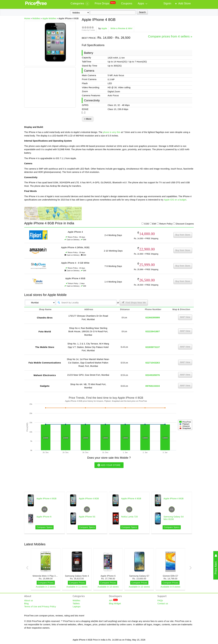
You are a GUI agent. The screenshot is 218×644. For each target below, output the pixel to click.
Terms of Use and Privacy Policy (40, 607)
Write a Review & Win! (121, 28)
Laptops (77, 607)
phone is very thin (112, 132)
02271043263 (153, 363)
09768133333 (153, 386)
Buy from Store (183, 235)
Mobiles (76, 600)
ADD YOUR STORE (109, 465)
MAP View (185, 317)
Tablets (76, 604)
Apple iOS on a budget (175, 200)
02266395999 (153, 317)
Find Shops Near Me (134, 302)
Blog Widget (115, 604)
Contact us (163, 604)
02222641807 (153, 331)
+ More (88, 119)
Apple (104, 28)
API (113, 600)
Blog (26, 604)
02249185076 (153, 375)
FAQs (160, 600)
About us (29, 600)
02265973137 (153, 347)
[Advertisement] (50, 88)
